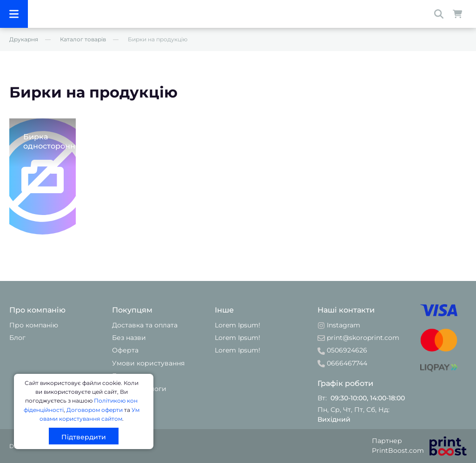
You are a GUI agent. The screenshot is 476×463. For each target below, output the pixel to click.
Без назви (129, 338)
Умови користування (148, 363)
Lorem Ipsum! (238, 325)
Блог (17, 338)
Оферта (125, 350)
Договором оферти (95, 410)
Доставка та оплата (145, 325)
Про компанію (34, 325)
